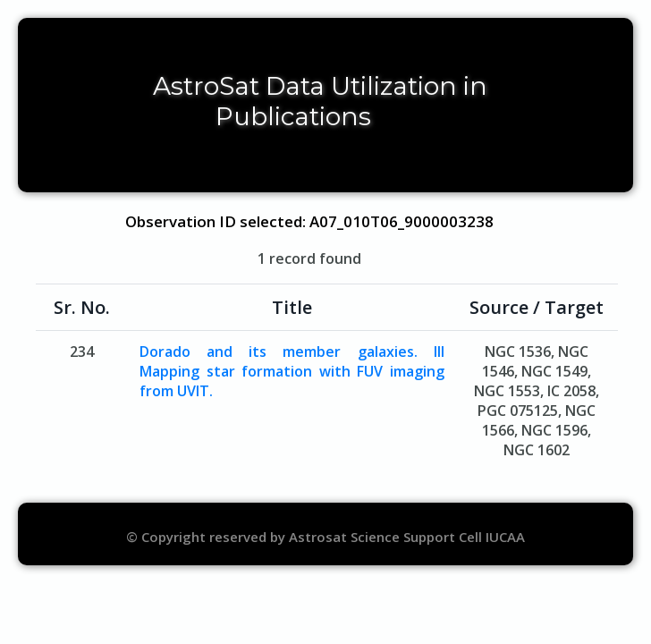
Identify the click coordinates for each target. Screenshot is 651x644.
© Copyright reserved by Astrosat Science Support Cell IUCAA (325, 537)
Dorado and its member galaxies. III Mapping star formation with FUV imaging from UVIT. (292, 371)
